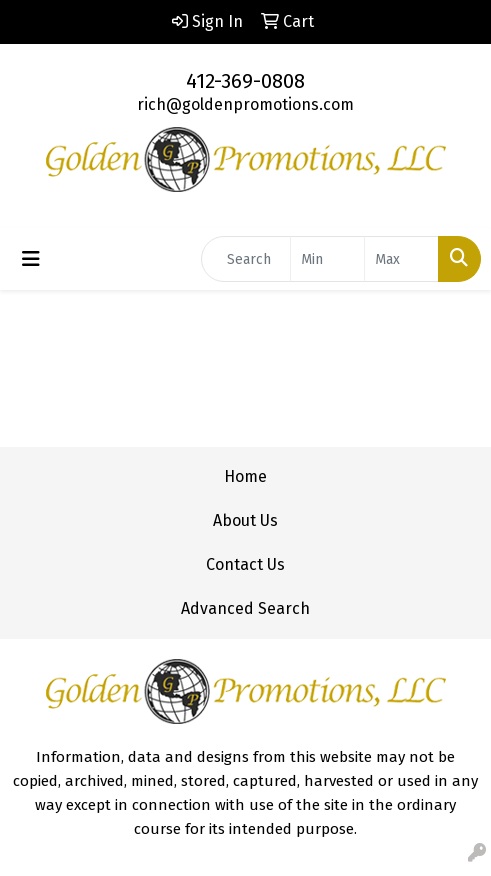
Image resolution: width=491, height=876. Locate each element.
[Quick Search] (246, 259)
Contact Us (245, 564)
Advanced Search (245, 608)
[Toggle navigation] (31, 259)
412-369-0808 (245, 81)
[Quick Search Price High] (401, 259)
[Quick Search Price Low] (327, 259)
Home (245, 476)
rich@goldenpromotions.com (245, 104)
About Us (245, 520)
